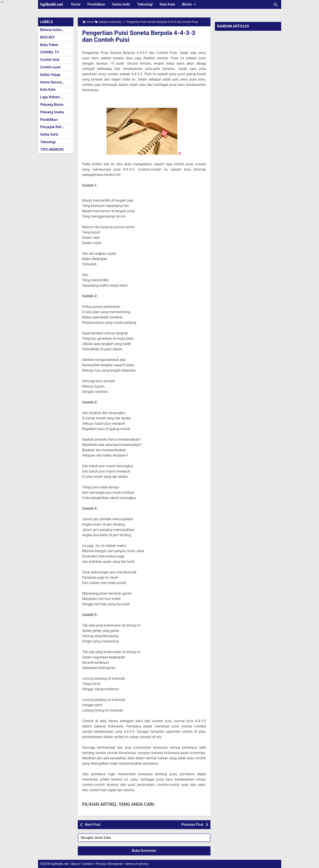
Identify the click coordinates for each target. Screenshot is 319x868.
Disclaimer (116, 864)
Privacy (101, 864)
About (75, 864)
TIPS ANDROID (52, 149)
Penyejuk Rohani (53, 127)
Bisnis (190, 4)
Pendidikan (96, 4)
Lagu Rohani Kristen (56, 97)
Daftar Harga (50, 75)
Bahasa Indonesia (54, 30)
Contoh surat (50, 67)
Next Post (93, 825)
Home (76, 4)
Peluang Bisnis (52, 105)
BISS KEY (48, 37)
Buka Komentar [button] (144, 851)
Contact (88, 864)
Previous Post (192, 825)
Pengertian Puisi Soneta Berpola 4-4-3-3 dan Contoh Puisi (139, 36)
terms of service (137, 864)
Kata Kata (167, 4)
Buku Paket (49, 45)
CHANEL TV (50, 52)
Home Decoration (54, 82)
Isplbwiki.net (52, 4)
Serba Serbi (49, 134)
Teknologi (145, 4)
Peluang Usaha (52, 112)
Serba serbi (121, 4)
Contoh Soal (50, 60)
